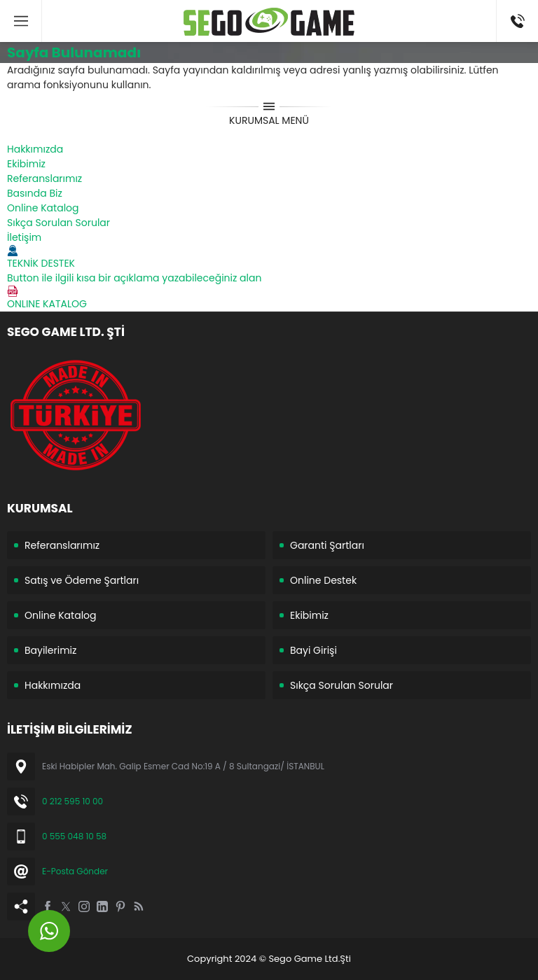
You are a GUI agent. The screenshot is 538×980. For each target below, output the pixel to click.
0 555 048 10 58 (74, 836)
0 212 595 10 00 (73, 801)
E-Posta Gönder (75, 871)
